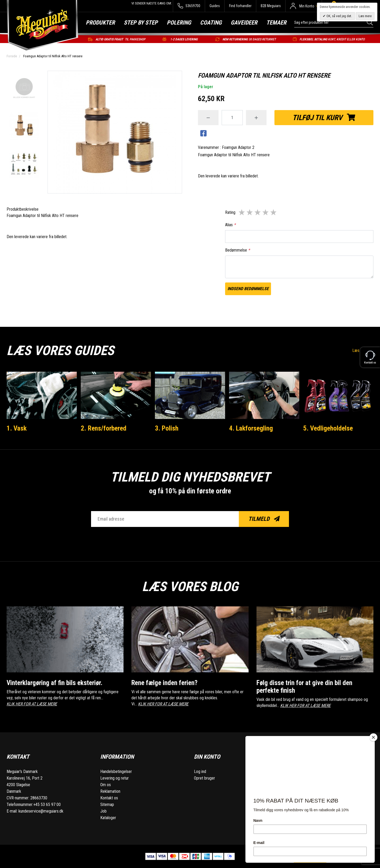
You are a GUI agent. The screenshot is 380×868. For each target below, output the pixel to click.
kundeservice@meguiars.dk (41, 811)
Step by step (141, 23)
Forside (12, 56)
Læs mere (365, 16)
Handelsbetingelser (116, 772)
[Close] (373, 737)
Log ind (200, 772)
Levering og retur (115, 778)
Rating (230, 212)
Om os (106, 785)
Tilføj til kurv (324, 118)
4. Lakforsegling (251, 428)
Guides (215, 6)
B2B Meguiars (271, 6)
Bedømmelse (237, 250)
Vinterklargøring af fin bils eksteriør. (54, 683)
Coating (211, 23)
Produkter (100, 23)
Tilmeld (264, 519)
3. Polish (167, 428)
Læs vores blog (190, 587)
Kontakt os (109, 798)
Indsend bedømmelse (248, 289)
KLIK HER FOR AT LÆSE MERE (32, 704)
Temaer (276, 23)
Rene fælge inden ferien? (164, 683)
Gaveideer (244, 23)
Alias (230, 225)
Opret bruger (205, 778)
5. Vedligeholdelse (328, 428)
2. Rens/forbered (104, 428)
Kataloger (108, 818)
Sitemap (107, 805)
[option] (24, 88)
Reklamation (110, 791)
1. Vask (17, 428)
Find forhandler (240, 6)
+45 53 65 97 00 (47, 805)
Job (103, 811)
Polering (179, 23)
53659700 (189, 6)
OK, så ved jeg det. (339, 16)
